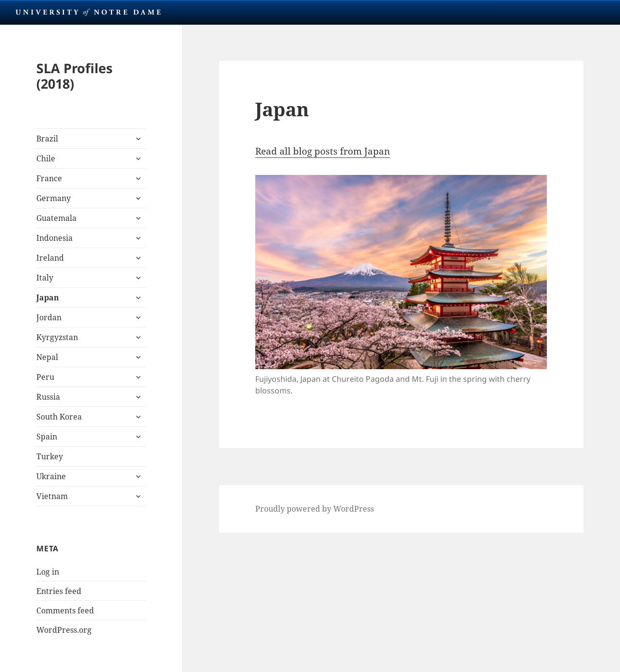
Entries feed (59, 591)
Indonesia (54, 238)
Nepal (47, 357)
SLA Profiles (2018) (74, 76)
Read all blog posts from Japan (323, 151)
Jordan (49, 317)
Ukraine (51, 476)
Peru (45, 377)
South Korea (59, 417)
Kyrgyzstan (57, 337)
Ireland (50, 258)
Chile (46, 158)
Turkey (50, 456)
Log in (48, 572)
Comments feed (65, 610)
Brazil (47, 139)
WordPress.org (64, 630)
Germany (54, 198)
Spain (47, 437)
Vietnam (52, 496)
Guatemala (56, 218)
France (49, 178)
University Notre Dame (88, 12)
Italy (45, 278)
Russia (48, 397)
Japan (48, 297)
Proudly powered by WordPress (315, 509)
